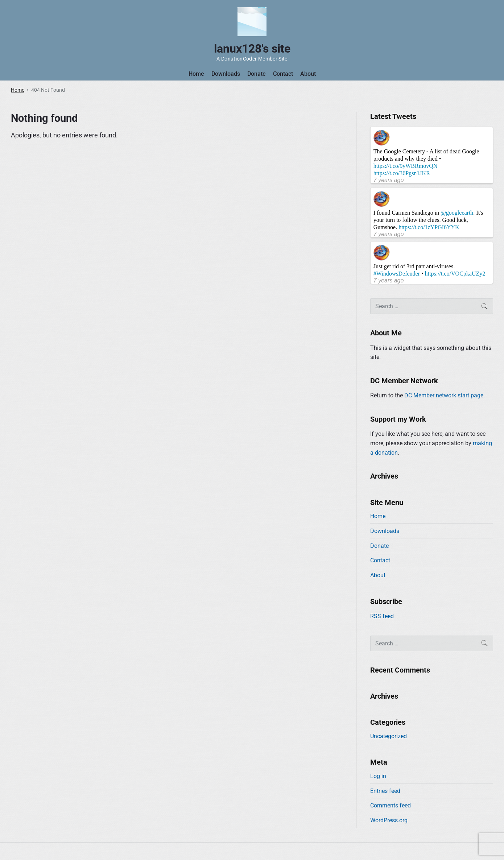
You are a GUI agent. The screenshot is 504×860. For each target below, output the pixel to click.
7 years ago (389, 180)
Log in (378, 776)
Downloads (226, 74)
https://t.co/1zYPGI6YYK (429, 227)
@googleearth (457, 213)
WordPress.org (389, 820)
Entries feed (385, 791)
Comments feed (391, 805)
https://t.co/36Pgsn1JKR (402, 173)
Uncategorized (389, 736)
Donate (257, 74)
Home (196, 74)
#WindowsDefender (397, 274)
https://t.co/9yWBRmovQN (405, 166)
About (308, 74)
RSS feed (382, 616)
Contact (283, 74)
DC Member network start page (444, 395)
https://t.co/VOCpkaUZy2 (455, 274)
